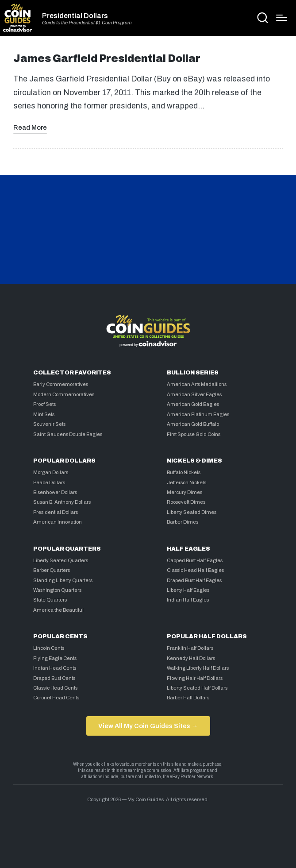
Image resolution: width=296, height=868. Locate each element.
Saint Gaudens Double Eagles (68, 434)
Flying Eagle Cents (55, 658)
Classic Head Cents (55, 688)
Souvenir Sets (49, 424)
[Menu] (282, 18)
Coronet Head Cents (56, 698)
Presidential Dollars (75, 16)
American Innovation (58, 522)
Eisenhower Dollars (55, 492)
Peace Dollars (49, 482)
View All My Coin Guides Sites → (148, 726)
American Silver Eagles (194, 394)
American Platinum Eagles (198, 414)
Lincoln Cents (49, 648)
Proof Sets (44, 404)
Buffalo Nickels (184, 472)
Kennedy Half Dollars (191, 658)
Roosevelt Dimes (186, 502)
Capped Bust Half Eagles (195, 560)
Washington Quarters (57, 590)
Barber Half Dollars (188, 698)
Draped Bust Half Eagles (194, 580)
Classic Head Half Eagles (195, 570)
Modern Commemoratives (64, 394)
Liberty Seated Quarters (61, 560)
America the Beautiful (58, 610)
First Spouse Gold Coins (194, 434)
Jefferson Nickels (186, 482)
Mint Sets (44, 414)
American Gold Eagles (193, 404)
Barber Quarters (52, 570)
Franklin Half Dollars (190, 648)
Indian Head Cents (55, 668)
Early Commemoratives (61, 384)
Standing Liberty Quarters (63, 580)
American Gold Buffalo (193, 424)
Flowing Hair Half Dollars (195, 678)
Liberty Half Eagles (188, 590)
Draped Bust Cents (54, 678)
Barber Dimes (183, 522)
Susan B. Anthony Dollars (62, 502)
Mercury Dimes (185, 492)
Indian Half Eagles (188, 600)
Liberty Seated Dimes (192, 512)
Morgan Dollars (51, 472)
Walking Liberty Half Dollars (198, 668)
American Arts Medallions (197, 384)
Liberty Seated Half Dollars (197, 688)
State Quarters (50, 600)
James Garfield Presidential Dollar (107, 59)
